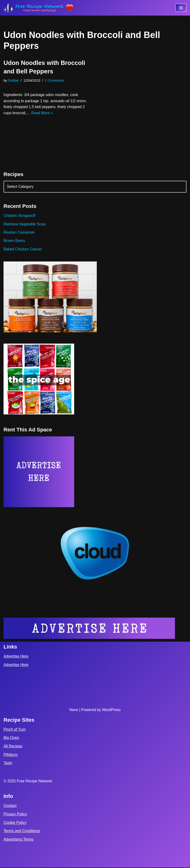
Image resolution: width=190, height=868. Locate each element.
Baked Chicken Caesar (23, 249)
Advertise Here (16, 657)
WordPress (111, 710)
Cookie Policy (15, 823)
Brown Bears (14, 241)
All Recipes (13, 747)
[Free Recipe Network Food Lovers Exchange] (39, 8)
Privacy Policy (15, 815)
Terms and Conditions (22, 831)
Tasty (8, 764)
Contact (10, 806)
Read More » (42, 113)
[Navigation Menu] (181, 8)
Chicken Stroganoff (20, 216)
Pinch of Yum (15, 730)
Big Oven (11, 738)
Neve (74, 710)
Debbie (13, 80)
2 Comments (55, 80)
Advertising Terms (18, 840)
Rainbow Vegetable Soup (25, 224)
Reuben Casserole (19, 233)
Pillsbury (11, 755)
